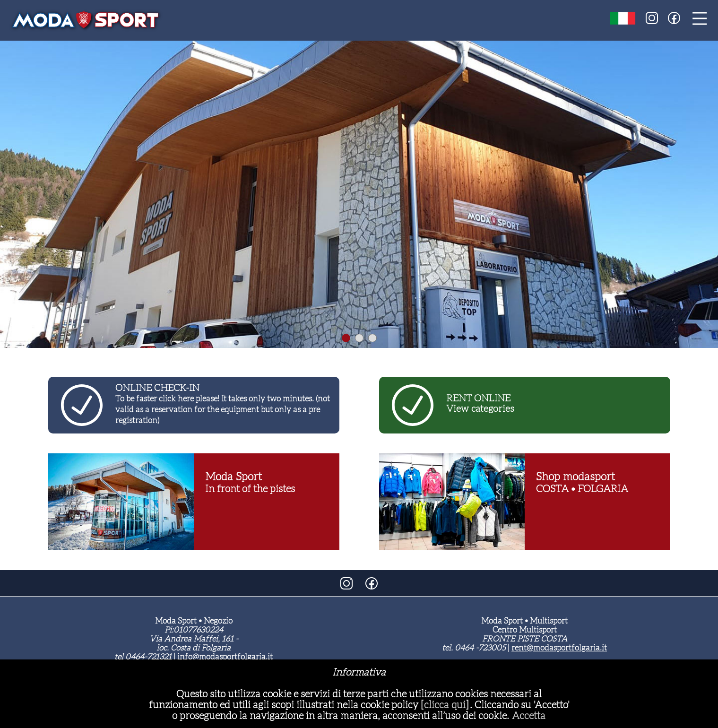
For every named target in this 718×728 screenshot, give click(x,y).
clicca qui (445, 705)
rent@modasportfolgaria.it (559, 648)
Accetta (529, 715)
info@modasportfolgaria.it (225, 657)
